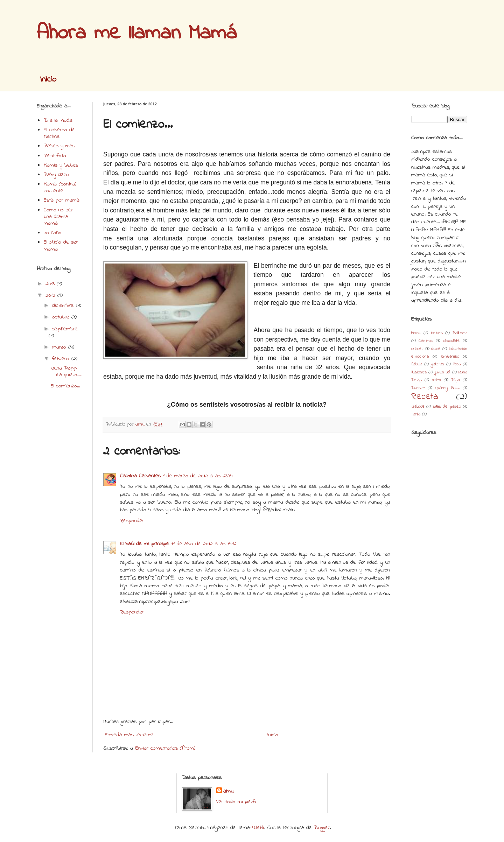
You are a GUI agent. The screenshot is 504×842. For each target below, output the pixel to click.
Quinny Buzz (448, 388)
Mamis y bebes (61, 165)
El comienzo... (65, 386)
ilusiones (419, 372)
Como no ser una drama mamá (58, 217)
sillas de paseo (447, 407)
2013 (51, 284)
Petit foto (55, 156)
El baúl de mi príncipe (145, 544)
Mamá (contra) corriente (60, 187)
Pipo (456, 380)
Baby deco (56, 175)
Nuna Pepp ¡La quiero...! (66, 371)
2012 (51, 295)
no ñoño (53, 233)
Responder (132, 521)
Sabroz (418, 407)
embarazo (450, 357)
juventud (443, 372)
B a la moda (58, 120)
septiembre (65, 329)
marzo (60, 347)
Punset (418, 388)
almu (228, 791)
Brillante (460, 333)
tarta (416, 414)
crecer (417, 349)
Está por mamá (62, 200)
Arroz (416, 333)
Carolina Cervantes (140, 476)
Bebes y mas (59, 146)
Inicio (48, 80)
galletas (438, 364)
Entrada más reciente (129, 735)
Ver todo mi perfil (236, 802)
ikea (457, 364)
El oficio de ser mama (61, 245)
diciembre (64, 306)
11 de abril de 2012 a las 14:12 (204, 544)
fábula (417, 364)
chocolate (451, 341)
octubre (62, 317)
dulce (436, 349)
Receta (425, 397)
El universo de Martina (59, 133)
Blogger (322, 828)
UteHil (258, 828)
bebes (437, 333)
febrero (62, 359)
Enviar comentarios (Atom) (165, 748)
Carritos (426, 341)
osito (436, 380)
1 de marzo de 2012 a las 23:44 (198, 476)
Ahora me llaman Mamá (137, 33)
